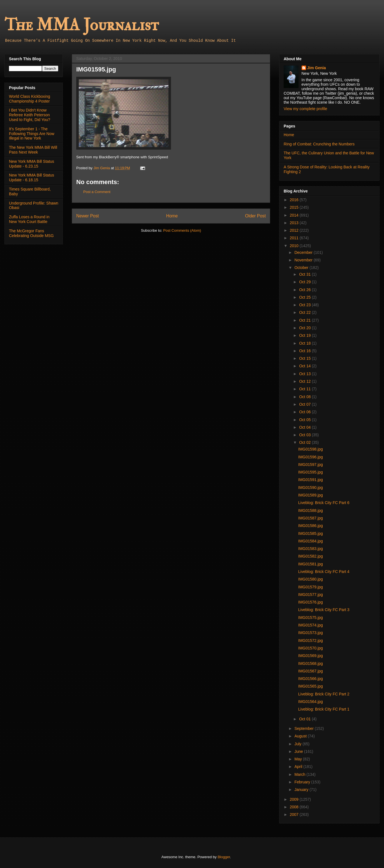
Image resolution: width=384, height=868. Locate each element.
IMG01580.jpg (311, 579)
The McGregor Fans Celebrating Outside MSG (31, 233)
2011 (295, 238)
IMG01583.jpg (311, 549)
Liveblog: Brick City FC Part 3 (324, 610)
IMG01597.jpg (311, 465)
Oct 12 (305, 381)
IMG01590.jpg (311, 488)
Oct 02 (305, 442)
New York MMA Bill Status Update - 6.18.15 (32, 177)
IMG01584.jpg (311, 541)
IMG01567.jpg (311, 671)
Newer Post (88, 216)
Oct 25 (305, 297)
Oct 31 (305, 274)
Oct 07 (305, 404)
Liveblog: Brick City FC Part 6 (324, 503)
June (299, 751)
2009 (295, 799)
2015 (295, 207)
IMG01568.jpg (311, 663)
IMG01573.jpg (311, 633)
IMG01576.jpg (311, 602)
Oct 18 (305, 343)
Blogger (224, 857)
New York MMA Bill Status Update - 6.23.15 (32, 164)
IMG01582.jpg (311, 556)
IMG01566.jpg (311, 679)
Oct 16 (305, 351)
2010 (295, 246)
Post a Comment (97, 192)
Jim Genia (317, 68)
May (299, 759)
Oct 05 (305, 420)
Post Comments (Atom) (182, 230)
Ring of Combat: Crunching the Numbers (319, 144)
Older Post (255, 216)
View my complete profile (305, 109)
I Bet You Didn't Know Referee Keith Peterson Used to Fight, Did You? (30, 115)
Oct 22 (305, 312)
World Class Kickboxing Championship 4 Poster (30, 99)
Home (172, 216)
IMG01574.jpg (311, 625)
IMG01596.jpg (311, 457)
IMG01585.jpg (311, 533)
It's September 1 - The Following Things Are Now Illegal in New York (32, 134)
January (302, 790)
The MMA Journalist (82, 25)
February (303, 782)
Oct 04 (305, 427)
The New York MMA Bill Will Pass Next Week (33, 150)
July (298, 744)
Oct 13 (305, 374)
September (304, 728)
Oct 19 (305, 335)
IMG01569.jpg (311, 656)
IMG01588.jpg (311, 510)
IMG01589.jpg (311, 495)
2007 (295, 814)
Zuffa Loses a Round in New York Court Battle (29, 219)
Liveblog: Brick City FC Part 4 (324, 572)
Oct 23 (305, 305)
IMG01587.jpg (311, 518)
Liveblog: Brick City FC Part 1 (324, 709)
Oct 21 (305, 320)
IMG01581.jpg (311, 564)
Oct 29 (305, 282)
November (304, 260)
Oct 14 (305, 366)
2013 (295, 223)
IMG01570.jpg (311, 648)
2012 (295, 230)
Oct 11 (305, 389)
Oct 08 (305, 397)
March (300, 774)
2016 (295, 200)
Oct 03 (305, 435)
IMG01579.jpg (311, 587)
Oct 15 (305, 358)
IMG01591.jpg (311, 480)
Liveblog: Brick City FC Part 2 (324, 694)
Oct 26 (305, 290)
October (302, 268)
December (304, 252)
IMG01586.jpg (311, 526)
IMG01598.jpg (311, 449)
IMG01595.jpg (311, 472)
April (299, 767)
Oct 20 (305, 328)
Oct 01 (305, 719)
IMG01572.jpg (311, 640)
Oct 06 (305, 412)
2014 (295, 215)
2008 (295, 807)
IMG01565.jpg (311, 686)
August (301, 736)
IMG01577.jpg (311, 595)
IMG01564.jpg (311, 702)
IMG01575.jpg (311, 618)
